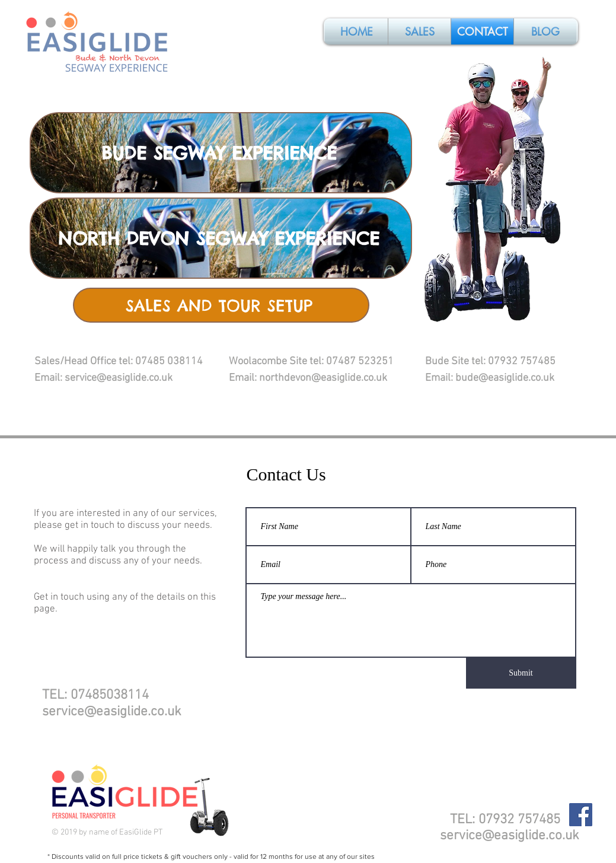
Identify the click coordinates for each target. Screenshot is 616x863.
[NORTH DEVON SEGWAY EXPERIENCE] (221, 238)
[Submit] (521, 673)
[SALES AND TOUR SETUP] (221, 305)
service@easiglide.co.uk (112, 712)
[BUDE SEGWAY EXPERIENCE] (221, 153)
